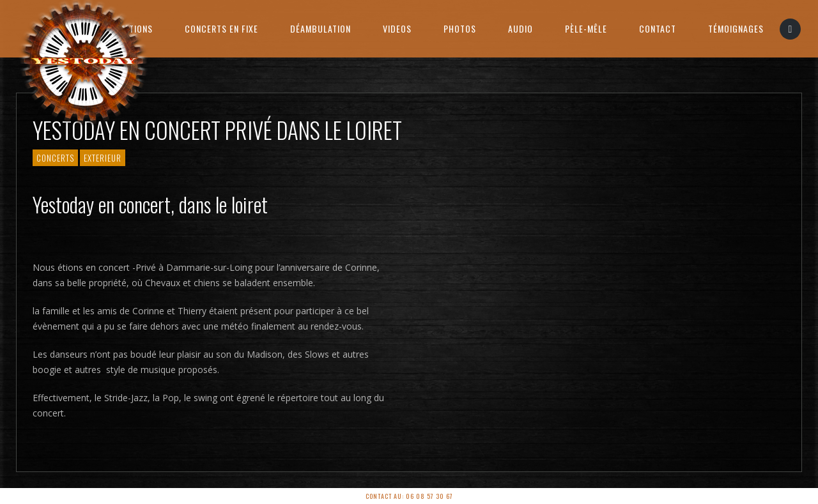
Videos (397, 28)
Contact (658, 28)
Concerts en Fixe (221, 28)
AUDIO (521, 28)
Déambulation (320, 28)
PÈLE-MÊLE (586, 28)
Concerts (55, 158)
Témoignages (736, 28)
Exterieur (103, 158)
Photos (460, 28)
